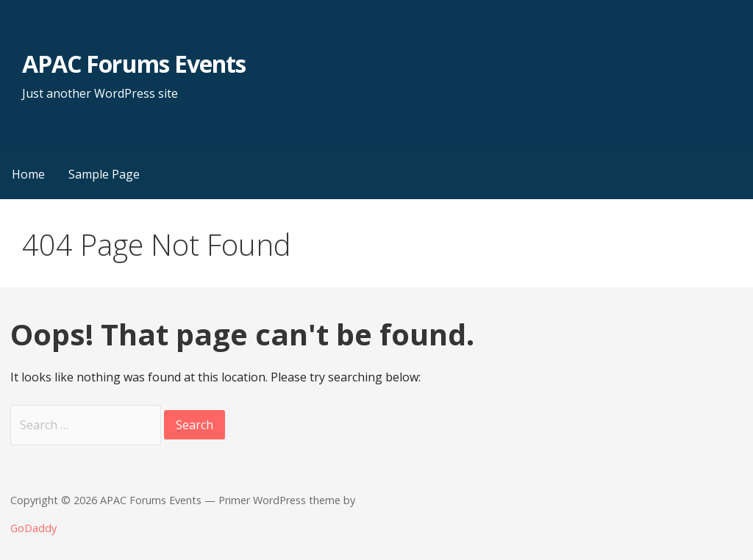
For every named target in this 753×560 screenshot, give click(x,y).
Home (28, 174)
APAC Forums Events (134, 64)
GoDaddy (33, 528)
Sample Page (104, 174)
